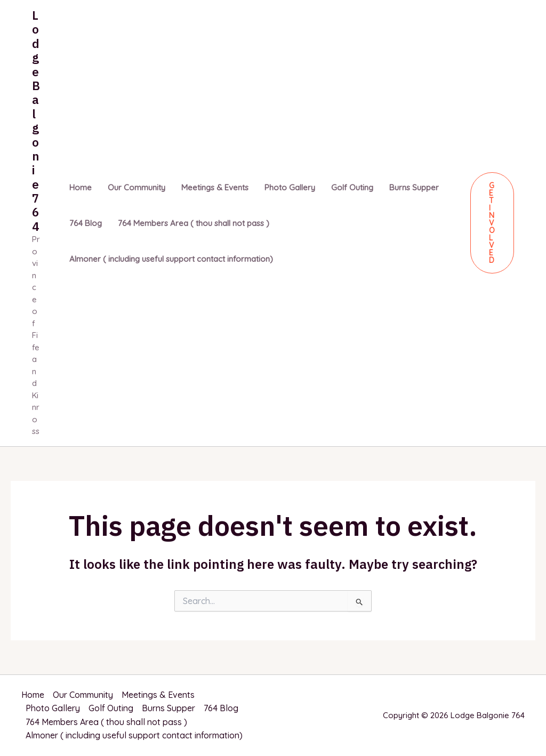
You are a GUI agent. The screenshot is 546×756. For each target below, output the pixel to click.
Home (81, 187)
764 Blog (86, 223)
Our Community (136, 187)
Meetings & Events (215, 187)
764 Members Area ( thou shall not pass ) (194, 223)
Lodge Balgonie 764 (36, 121)
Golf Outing (352, 187)
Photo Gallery (290, 187)
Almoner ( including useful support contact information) (171, 259)
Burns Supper (414, 187)
